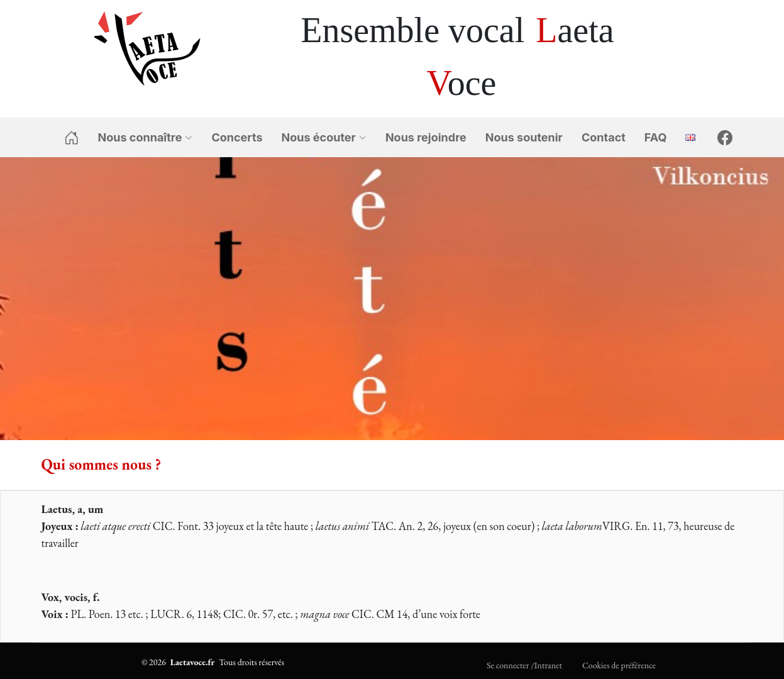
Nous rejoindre (426, 137)
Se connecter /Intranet (524, 665)
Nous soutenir (524, 137)
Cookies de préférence (619, 665)
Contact (604, 137)
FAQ (656, 137)
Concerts (237, 137)
